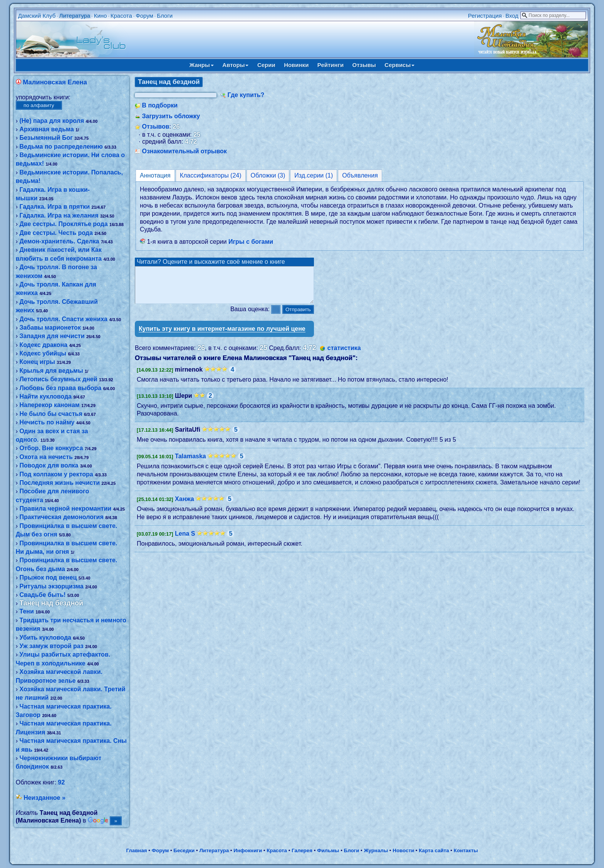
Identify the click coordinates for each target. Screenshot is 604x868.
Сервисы (399, 65)
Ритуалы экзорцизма (51, 586)
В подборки (160, 105)
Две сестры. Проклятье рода (63, 224)
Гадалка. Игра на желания (59, 215)
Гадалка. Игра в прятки (55, 207)
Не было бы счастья (51, 414)
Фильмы (328, 850)
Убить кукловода (45, 638)
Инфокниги (248, 850)
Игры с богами (251, 242)
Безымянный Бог (46, 138)
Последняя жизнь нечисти (60, 483)
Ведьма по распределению (61, 147)
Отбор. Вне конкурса (51, 448)
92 (61, 782)
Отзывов (155, 127)
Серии (266, 65)
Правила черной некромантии (65, 509)
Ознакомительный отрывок (184, 151)
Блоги (165, 16)
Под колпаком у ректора (56, 474)
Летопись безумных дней (58, 379)
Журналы (376, 850)
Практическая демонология (61, 517)
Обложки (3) (268, 175)
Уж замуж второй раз (51, 646)
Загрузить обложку (171, 116)
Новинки (296, 65)
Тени (26, 611)
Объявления (360, 175)
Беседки (184, 850)
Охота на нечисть (46, 457)
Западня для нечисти (52, 336)
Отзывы (364, 65)
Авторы (235, 65)
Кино (101, 16)
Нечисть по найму (47, 422)
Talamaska (190, 463)
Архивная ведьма (46, 129)
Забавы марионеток (50, 328)
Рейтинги (331, 65)
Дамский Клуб (37, 16)
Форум (144, 16)
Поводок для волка (49, 465)
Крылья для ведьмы (51, 371)
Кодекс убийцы (43, 353)
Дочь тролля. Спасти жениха (63, 319)
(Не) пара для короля (52, 121)
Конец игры (37, 362)
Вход (512, 16)
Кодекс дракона (43, 345)
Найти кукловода (45, 396)
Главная (136, 850)
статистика (344, 355)
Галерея (302, 850)
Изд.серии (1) (314, 175)
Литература (75, 16)
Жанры (202, 65)
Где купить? (246, 95)
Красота (121, 16)
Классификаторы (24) (211, 175)
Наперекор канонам (49, 405)
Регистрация (485, 16)
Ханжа (185, 506)
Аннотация (155, 175)
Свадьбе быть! (42, 595)
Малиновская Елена (55, 82)
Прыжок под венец (48, 577)
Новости (403, 850)
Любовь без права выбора (60, 388)
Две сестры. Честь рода (56, 233)
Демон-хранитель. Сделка (59, 241)
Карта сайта (434, 850)
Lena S (185, 540)
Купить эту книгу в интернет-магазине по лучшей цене (222, 336)
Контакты (466, 850)
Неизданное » (44, 798)
